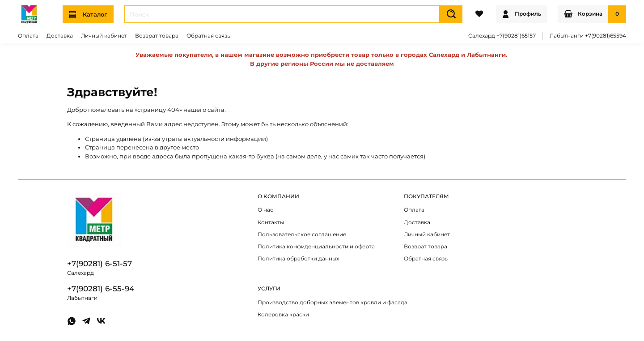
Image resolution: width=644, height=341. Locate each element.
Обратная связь (208, 36)
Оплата (28, 36)
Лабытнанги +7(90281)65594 (588, 36)
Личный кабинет (104, 36)
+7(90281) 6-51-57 (100, 264)
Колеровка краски (283, 315)
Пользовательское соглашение (302, 234)
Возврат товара (157, 36)
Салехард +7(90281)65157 (502, 36)
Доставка (60, 36)
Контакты (271, 222)
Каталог (88, 15)
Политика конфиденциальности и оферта (316, 247)
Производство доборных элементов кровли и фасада (333, 303)
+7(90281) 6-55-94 (101, 289)
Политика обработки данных (298, 259)
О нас (265, 210)
